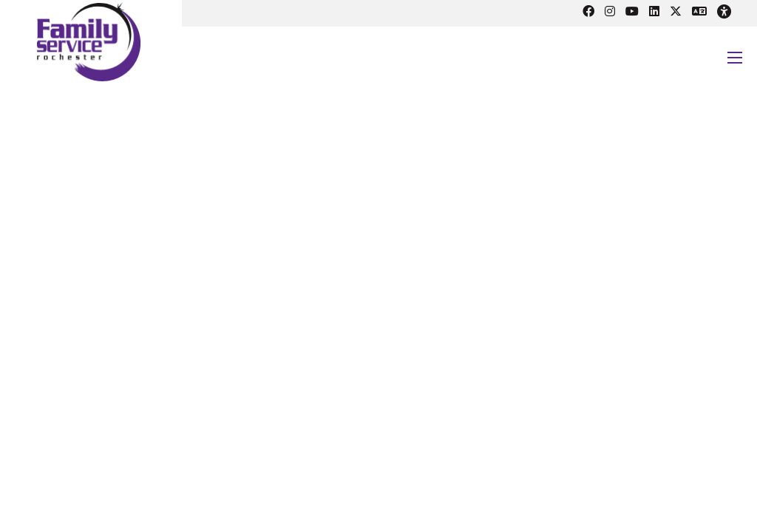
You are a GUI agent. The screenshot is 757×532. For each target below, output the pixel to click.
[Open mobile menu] (735, 58)
